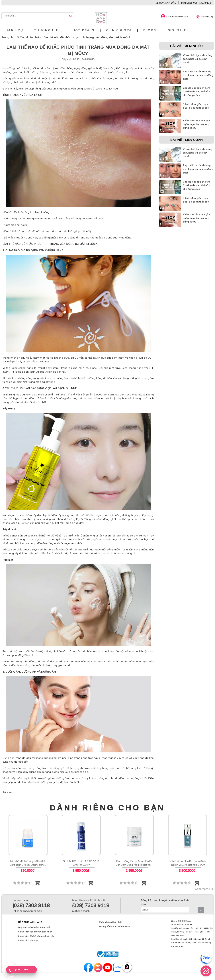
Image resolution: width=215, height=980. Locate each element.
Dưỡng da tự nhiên (29, 37)
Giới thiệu (178, 30)
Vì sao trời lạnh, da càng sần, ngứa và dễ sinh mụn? (197, 59)
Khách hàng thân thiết (111, 922)
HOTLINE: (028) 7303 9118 (196, 3)
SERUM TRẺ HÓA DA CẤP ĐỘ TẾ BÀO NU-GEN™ (81, 863)
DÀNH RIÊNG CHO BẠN (107, 808)
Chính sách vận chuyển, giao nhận (35, 932)
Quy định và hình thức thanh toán (35, 927)
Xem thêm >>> (204, 889)
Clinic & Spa (119, 30)
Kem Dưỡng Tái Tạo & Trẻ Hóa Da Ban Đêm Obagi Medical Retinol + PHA (134, 863)
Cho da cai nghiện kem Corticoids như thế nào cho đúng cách (196, 91)
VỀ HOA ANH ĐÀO (166, 3)
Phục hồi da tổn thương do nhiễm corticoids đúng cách (198, 75)
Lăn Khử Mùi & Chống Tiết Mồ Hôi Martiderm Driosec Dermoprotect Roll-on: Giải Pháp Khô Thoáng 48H (28, 863)
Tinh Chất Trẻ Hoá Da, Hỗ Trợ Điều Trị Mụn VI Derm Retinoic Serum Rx (188, 863)
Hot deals (84, 30)
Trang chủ (8, 37)
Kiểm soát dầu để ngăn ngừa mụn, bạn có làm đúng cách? (196, 124)
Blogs (150, 30)
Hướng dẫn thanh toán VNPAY (115, 926)
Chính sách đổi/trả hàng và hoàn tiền (36, 936)
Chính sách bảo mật (28, 940)
